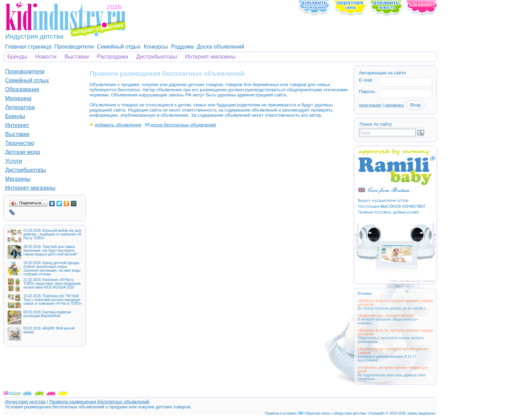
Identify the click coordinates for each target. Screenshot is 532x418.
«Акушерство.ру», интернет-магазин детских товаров (393, 351)
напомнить (394, 105)
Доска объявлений (221, 47)
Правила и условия (280, 413)
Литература (20, 107)
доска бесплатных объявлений (183, 125)
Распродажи (113, 57)
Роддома (182, 47)
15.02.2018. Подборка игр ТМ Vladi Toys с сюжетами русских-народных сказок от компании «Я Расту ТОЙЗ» (52, 300)
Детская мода (23, 152)
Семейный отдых (119, 47)
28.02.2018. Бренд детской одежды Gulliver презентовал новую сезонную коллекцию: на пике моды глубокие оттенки (52, 269)
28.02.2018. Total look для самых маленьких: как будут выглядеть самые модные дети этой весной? (50, 250)
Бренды (17, 57)
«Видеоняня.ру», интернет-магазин (386, 316)
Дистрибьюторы (157, 57)
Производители (74, 47)
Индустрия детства (25, 402)
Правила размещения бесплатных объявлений (99, 402)
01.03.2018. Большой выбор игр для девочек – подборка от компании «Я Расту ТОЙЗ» (52, 234)
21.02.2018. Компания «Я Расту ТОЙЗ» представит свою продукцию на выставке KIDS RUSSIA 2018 (52, 284)
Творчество (20, 143)
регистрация (370, 105)
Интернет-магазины (210, 57)
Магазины (18, 179)
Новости (46, 57)
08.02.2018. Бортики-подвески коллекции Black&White (47, 314)
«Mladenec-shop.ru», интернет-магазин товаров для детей (395, 303)
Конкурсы (156, 47)
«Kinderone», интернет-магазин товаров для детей (393, 369)
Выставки (77, 57)
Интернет (17, 125)
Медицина (18, 98)
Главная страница (28, 47)
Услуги (14, 161)
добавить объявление (118, 125)
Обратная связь (317, 413)
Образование (22, 89)
